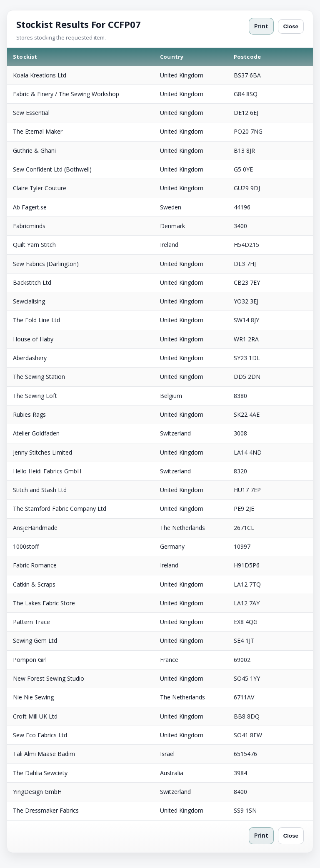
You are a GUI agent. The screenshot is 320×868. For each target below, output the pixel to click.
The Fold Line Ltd (36, 320)
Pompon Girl (30, 660)
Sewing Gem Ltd (35, 640)
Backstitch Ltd (32, 282)
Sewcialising (29, 301)
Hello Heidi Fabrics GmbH (47, 471)
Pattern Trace (31, 622)
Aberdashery (30, 358)
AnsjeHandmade (35, 528)
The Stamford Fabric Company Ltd (60, 509)
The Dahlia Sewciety (40, 773)
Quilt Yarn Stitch (34, 245)
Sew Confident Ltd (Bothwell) (52, 169)
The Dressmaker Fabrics (46, 810)
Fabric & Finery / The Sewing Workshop (66, 94)
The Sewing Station (39, 377)
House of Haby (33, 339)
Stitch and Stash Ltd (40, 490)
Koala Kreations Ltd (40, 75)
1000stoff (26, 546)
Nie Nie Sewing (33, 697)
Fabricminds (29, 226)
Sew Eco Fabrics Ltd (40, 735)
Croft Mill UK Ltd (35, 716)
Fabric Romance (35, 565)
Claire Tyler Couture (40, 188)
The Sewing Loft (35, 396)
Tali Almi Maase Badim (44, 754)
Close (291, 26)
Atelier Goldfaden (36, 433)
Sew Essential (31, 113)
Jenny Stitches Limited (42, 452)
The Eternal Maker (38, 131)
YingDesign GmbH (37, 792)
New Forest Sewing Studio (49, 678)
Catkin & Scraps (34, 584)
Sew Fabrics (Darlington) (46, 264)
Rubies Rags (29, 414)
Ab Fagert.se (30, 207)
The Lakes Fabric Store (44, 603)
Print (261, 26)
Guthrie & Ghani (34, 150)
